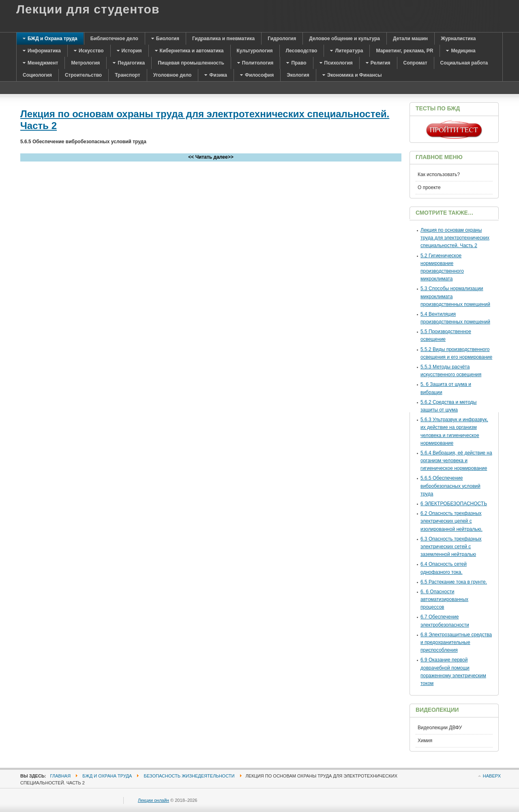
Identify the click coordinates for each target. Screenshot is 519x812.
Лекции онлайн (153, 800)
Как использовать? (439, 174)
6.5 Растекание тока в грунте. (454, 582)
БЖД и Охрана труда (107, 776)
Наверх (492, 776)
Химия (425, 741)
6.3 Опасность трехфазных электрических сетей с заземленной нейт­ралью (451, 547)
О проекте (429, 187)
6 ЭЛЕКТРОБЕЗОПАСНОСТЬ (454, 504)
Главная (61, 776)
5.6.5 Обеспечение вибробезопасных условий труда (450, 486)
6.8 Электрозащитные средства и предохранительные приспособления (456, 642)
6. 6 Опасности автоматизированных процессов (444, 599)
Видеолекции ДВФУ (440, 728)
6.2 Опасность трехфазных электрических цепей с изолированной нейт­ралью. (451, 521)
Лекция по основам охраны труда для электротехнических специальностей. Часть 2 (455, 238)
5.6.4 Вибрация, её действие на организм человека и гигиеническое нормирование (456, 461)
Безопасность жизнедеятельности (189, 776)
